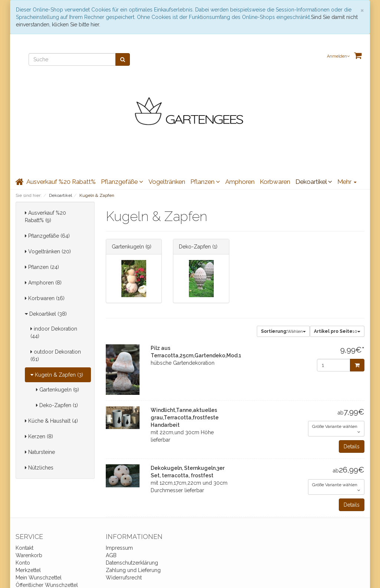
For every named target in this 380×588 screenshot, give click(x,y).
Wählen (283, 331)
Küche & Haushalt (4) (51, 421)
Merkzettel (28, 570)
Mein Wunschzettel (39, 578)
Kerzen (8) (39, 436)
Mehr (347, 182)
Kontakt (24, 548)
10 (337, 331)
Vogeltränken (167, 182)
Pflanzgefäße (122, 182)
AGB (111, 555)
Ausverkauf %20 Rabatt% (61, 182)
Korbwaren (275, 182)
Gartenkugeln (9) (58, 390)
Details (352, 446)
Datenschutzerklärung (132, 563)
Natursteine (40, 452)
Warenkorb (29, 555)
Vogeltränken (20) (48, 251)
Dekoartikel (314, 182)
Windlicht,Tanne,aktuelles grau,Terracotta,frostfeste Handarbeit (185, 418)
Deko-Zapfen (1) (57, 405)
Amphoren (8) (43, 283)
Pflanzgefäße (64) (47, 236)
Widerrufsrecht (124, 578)
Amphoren (240, 182)
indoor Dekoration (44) (54, 332)
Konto (23, 563)
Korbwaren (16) (45, 298)
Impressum (119, 548)
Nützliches (39, 468)
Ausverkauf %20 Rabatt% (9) (45, 217)
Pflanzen (205, 182)
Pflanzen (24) (42, 267)
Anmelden (338, 56)
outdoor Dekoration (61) (56, 355)
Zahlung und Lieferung (133, 570)
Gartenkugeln (128, 247)
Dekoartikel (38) (46, 314)
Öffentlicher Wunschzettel (47, 585)
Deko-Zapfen (195, 247)
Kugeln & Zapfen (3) (57, 375)
